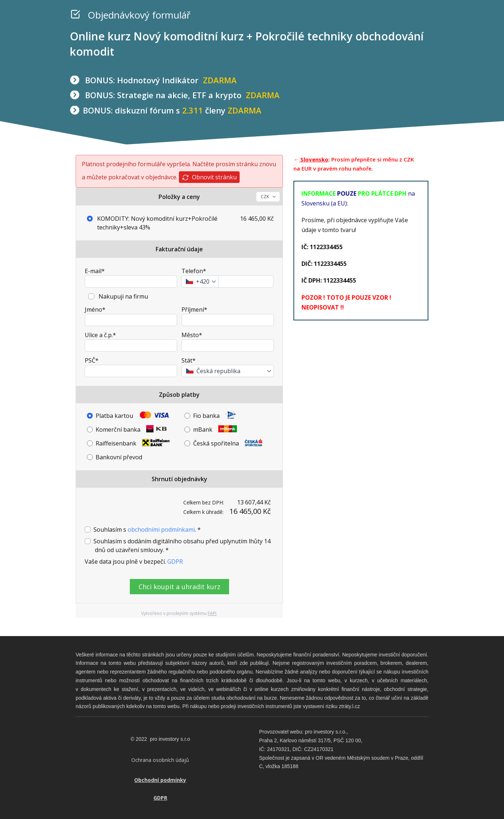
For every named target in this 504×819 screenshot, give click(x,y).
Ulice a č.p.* (100, 335)
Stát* (189, 360)
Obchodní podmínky (160, 780)
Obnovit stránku (209, 177)
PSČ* (92, 360)
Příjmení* (194, 309)
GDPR (175, 562)
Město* (192, 335)
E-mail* (95, 271)
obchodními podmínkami (161, 530)
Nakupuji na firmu (123, 296)
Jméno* (95, 309)
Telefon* (194, 271)
